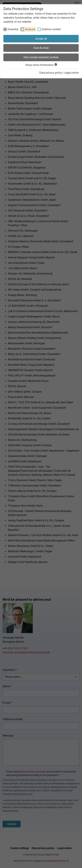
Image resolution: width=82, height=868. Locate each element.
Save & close (41, 48)
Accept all (41, 39)
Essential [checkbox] (13, 29)
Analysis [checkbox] (30, 29)
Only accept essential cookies (41, 57)
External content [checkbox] (51, 29)
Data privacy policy (51, 73)
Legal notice (71, 73)
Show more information (41, 65)
